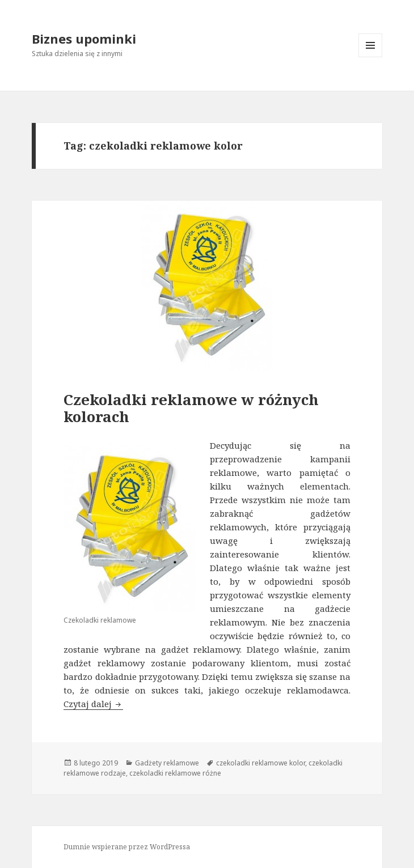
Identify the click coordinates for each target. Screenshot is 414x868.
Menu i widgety (371, 57)
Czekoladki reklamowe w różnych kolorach (191, 408)
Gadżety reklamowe (167, 763)
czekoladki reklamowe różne (175, 773)
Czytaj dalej (93, 704)
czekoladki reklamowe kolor (261, 763)
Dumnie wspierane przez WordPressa (127, 847)
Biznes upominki (84, 39)
